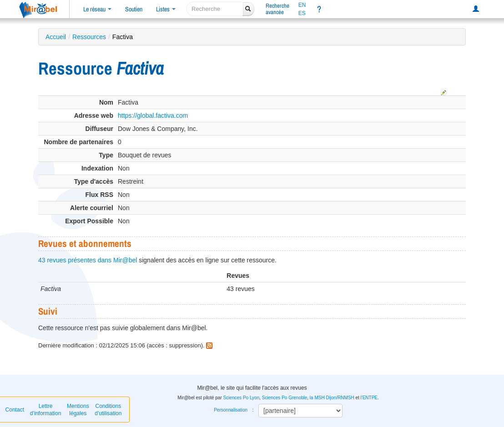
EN (302, 5)
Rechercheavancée (277, 9)
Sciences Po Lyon (242, 398)
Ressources (89, 37)
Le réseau (97, 9)
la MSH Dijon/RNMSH (332, 398)
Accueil (56, 37)
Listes (166, 9)
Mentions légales (78, 410)
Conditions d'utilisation (108, 410)
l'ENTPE (369, 398)
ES (302, 13)
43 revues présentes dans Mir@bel (88, 260)
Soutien (134, 9)
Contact (15, 410)
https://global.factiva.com (153, 116)
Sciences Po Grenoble (285, 398)
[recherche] (215, 9)
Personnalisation (231, 410)
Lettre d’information (46, 410)
